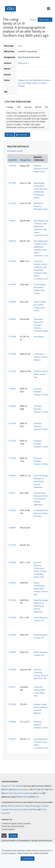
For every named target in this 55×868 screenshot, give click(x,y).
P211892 (12, 600)
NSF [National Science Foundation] (35, 790)
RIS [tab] (47, 107)
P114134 (12, 371)
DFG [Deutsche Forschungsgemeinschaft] (37, 797)
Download (22, 135)
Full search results (15, 151)
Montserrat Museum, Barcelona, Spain (41, 206)
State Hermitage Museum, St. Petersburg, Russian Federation (41, 481)
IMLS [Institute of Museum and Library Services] (51, 790)
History (33, 20)
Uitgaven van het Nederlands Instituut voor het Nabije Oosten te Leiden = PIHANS (34, 83)
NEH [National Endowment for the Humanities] (42, 790)
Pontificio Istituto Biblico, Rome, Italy (41, 374)
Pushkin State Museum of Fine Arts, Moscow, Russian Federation (41, 499)
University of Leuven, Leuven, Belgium (41, 357)
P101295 (12, 183)
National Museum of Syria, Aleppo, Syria (41, 169)
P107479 (12, 285)
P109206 (12, 302)
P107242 (12, 261)
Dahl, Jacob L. (24, 63)
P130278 (12, 635)
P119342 (12, 441)
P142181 (12, 739)
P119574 (12, 458)
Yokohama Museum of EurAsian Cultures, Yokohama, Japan (41, 325)
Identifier (13, 160)
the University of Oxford (19, 810)
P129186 (12, 562)
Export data (44, 20)
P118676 (12, 406)
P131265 (12, 618)
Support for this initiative (12, 786)
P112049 (12, 337)
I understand (27, 859)
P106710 (12, 241)
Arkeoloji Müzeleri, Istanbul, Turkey (41, 392)
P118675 (12, 389)
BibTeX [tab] (38, 107)
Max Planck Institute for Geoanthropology (22, 806)
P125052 (12, 510)
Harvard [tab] (28, 107)
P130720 (12, 670)
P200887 (12, 528)
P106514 (12, 221)
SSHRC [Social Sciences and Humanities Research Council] (25, 797)
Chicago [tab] (10, 107)
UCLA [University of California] (39, 793)
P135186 (12, 704)
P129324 (12, 583)
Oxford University (25, 793)
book (20, 46)
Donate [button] (13, 836)
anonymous (39, 337)
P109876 (12, 319)
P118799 (12, 423)
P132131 (12, 687)
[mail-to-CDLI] (4, 837)
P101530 (12, 203)
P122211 (12, 493)
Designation (25, 160)
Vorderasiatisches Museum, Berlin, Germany (41, 513)
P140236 (12, 722)
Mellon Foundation (21, 790)
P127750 (12, 545)
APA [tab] (19, 107)
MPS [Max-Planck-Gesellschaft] (7, 790)
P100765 (12, 166)
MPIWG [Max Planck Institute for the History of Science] (33, 810)
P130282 (12, 652)
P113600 (12, 354)
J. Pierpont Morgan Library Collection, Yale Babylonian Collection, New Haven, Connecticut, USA (41, 270)
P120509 (12, 476)
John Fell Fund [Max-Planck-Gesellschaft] (11, 793)
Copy (9, 135)
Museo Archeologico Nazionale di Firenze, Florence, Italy (41, 589)
